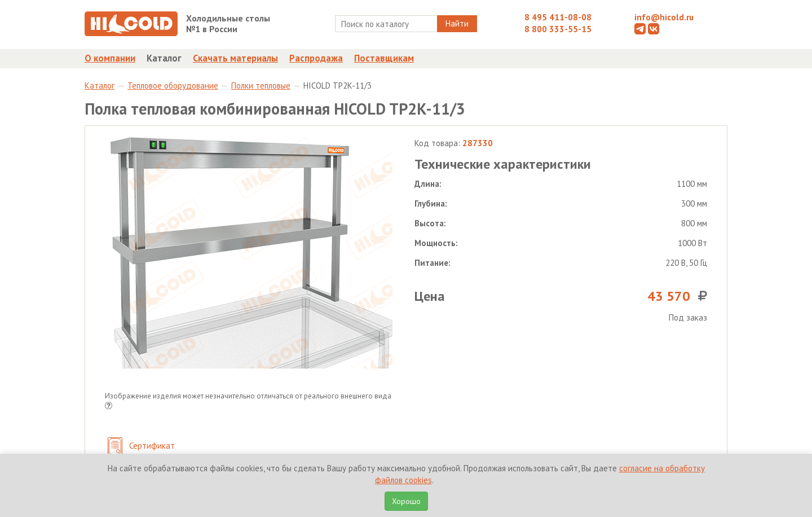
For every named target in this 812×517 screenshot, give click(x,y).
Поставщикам (384, 58)
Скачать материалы (235, 58)
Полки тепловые (261, 86)
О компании (110, 58)
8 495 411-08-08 (558, 17)
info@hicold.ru (664, 17)
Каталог (164, 58)
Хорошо (406, 501)
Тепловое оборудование (173, 86)
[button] (109, 407)
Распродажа (316, 58)
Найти (457, 23)
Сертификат (141, 447)
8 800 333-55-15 (558, 29)
